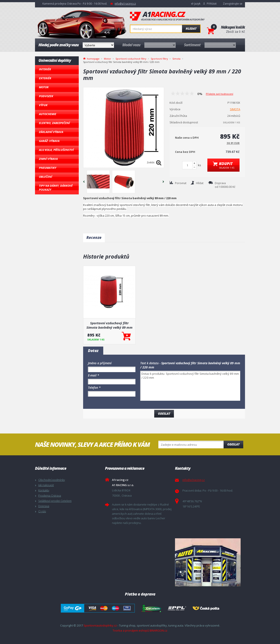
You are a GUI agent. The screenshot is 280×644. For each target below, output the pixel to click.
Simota (176, 59)
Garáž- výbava (49, 141)
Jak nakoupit (46, 485)
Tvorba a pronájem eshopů (131, 630)
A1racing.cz (167, 16)
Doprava (44, 506)
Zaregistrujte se (233, 4)
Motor (44, 87)
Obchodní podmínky (52, 480)
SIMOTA (235, 109)
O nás (42, 511)
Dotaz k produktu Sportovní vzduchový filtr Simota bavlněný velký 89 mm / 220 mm (190, 386)
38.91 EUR (233, 143)
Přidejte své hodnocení (220, 94)
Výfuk (43, 105)
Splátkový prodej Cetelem (55, 501)
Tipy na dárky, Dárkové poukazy (56, 188)
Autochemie (48, 114)
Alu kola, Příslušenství (56, 150)
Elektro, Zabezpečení (54, 123)
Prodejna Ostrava (50, 496)
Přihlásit (212, 4)
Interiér (45, 69)
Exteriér (45, 78)
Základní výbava (51, 132)
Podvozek (46, 96)
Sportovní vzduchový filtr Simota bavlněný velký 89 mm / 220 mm (109, 325)
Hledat (191, 29)
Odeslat (233, 444)
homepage (93, 58)
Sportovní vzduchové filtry (131, 59)
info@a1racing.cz (125, 4)
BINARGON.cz (158, 630)
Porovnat (181, 183)
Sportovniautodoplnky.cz (100, 625)
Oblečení (45, 177)
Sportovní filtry (159, 59)
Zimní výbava (48, 159)
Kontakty (44, 490)
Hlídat (200, 183)
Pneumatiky (48, 168)
